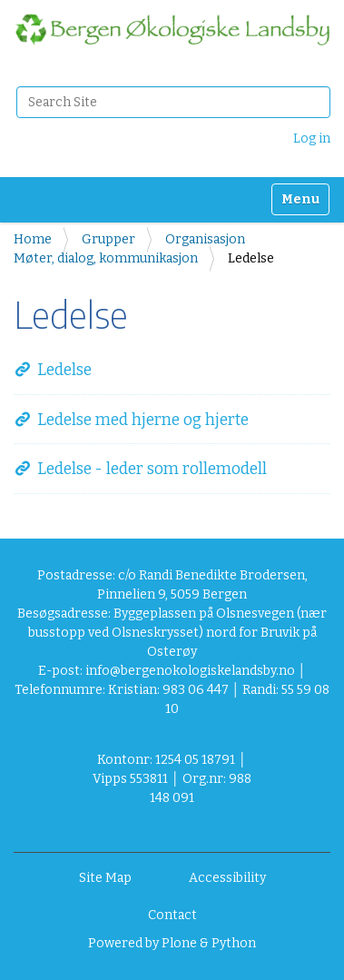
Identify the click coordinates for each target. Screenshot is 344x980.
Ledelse (64, 370)
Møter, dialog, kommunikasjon (106, 258)
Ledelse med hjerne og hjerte (143, 420)
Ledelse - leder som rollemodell (152, 469)
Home (33, 239)
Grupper (108, 239)
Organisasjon (205, 239)
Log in (312, 139)
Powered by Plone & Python (172, 943)
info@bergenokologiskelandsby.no (190, 671)
